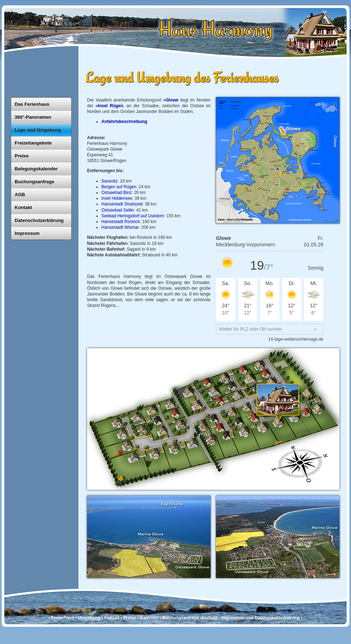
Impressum (27, 233)
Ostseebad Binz (117, 193)
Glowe (172, 100)
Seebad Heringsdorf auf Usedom (133, 216)
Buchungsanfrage (35, 182)
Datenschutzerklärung (39, 220)
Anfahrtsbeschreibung (124, 122)
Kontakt (23, 207)
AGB (20, 195)
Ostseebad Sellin (118, 210)
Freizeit (112, 618)
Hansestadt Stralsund (122, 204)
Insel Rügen (110, 106)
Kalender (149, 618)
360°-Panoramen (33, 117)
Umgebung (89, 618)
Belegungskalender (36, 169)
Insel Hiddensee (117, 198)
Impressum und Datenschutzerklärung (261, 618)
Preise (22, 156)
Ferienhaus (63, 618)
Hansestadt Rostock (121, 222)
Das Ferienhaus (32, 104)
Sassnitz (109, 181)
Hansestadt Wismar (120, 227)
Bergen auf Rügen (119, 187)
